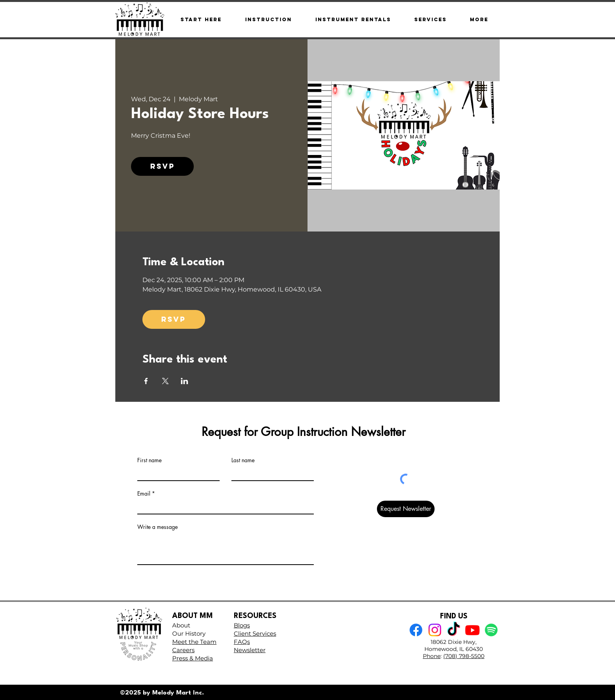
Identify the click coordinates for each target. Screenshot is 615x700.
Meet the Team (194, 642)
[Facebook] (416, 630)
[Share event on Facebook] (146, 381)
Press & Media (193, 658)
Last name (243, 460)
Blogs (242, 625)
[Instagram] (435, 630)
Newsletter (250, 650)
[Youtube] (472, 630)
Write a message (157, 527)
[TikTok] (454, 630)
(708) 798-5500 (464, 656)
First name (149, 460)
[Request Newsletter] (406, 509)
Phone (432, 656)
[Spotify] (491, 630)
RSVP (163, 166)
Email (144, 494)
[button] (479, 19)
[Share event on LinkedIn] (185, 381)
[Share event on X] (165, 381)
